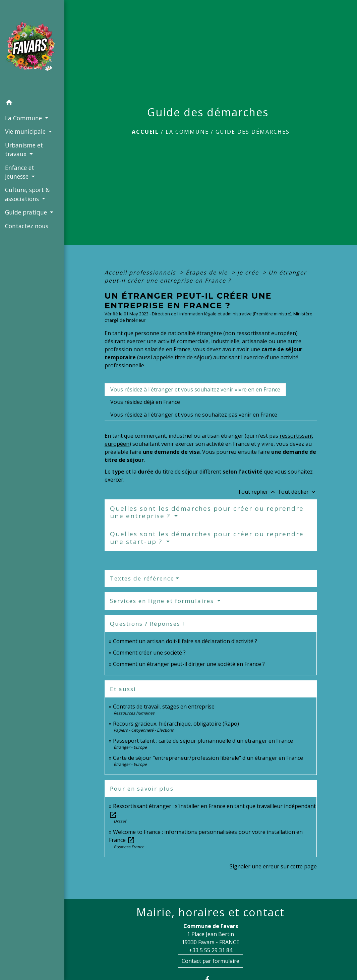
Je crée (249, 272)
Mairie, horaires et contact (211, 912)
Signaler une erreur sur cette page (273, 866)
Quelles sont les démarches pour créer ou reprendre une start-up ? (207, 538)
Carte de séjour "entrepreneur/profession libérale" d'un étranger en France (208, 758)
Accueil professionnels (141, 272)
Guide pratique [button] (27, 212)
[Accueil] (32, 48)
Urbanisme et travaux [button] (24, 149)
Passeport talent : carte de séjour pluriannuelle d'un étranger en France (203, 741)
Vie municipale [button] (26, 131)
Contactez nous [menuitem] (27, 226)
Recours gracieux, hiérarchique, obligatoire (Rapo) (176, 724)
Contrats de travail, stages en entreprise (164, 707)
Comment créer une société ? (149, 653)
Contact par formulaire (211, 961)
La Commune (187, 132)
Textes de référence (142, 578)
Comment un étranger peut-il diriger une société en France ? (189, 664)
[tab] (195, 389)
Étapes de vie (208, 272)
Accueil (145, 132)
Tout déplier (297, 492)
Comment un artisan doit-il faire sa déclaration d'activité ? (185, 641)
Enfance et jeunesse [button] (20, 172)
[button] (32, 104)
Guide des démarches (253, 132)
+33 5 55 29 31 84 (211, 950)
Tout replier (258, 492)
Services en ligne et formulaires (163, 601)
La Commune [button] (24, 118)
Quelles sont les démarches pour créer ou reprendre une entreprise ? (207, 512)
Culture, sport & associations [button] (27, 194)
